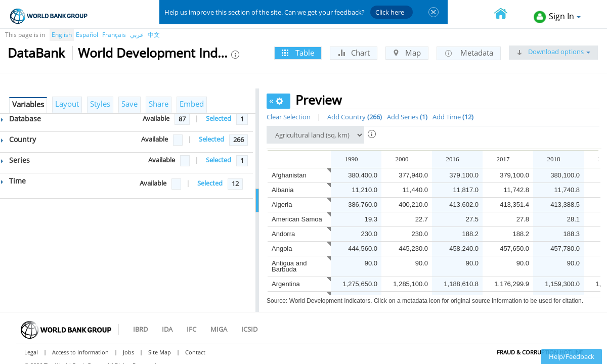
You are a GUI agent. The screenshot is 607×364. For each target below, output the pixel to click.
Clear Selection (289, 117)
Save (129, 104)
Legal (31, 352)
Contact (195, 352)
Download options (553, 52)
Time (13, 181)
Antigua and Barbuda (289, 266)
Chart (354, 53)
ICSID (249, 329)
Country (18, 139)
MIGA (219, 329)
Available (156, 118)
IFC (191, 329)
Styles (100, 104)
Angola (282, 248)
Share (159, 104)
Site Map (160, 352)
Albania (283, 190)
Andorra (283, 234)
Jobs (128, 352)
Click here (390, 12)
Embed (192, 104)
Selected (219, 118)
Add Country (355, 117)
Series (15, 160)
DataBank (36, 53)
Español (87, 35)
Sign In (557, 17)
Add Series (407, 117)
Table (298, 53)
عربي (137, 35)
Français (114, 35)
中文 (154, 35)
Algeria (282, 204)
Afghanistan (289, 175)
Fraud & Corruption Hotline (540, 352)
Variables (28, 104)
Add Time (453, 117)
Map (407, 53)
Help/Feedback (572, 356)
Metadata (469, 53)
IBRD (140, 329)
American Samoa (297, 219)
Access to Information (80, 352)
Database (21, 119)
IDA (167, 329)
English (62, 35)
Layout (67, 104)
